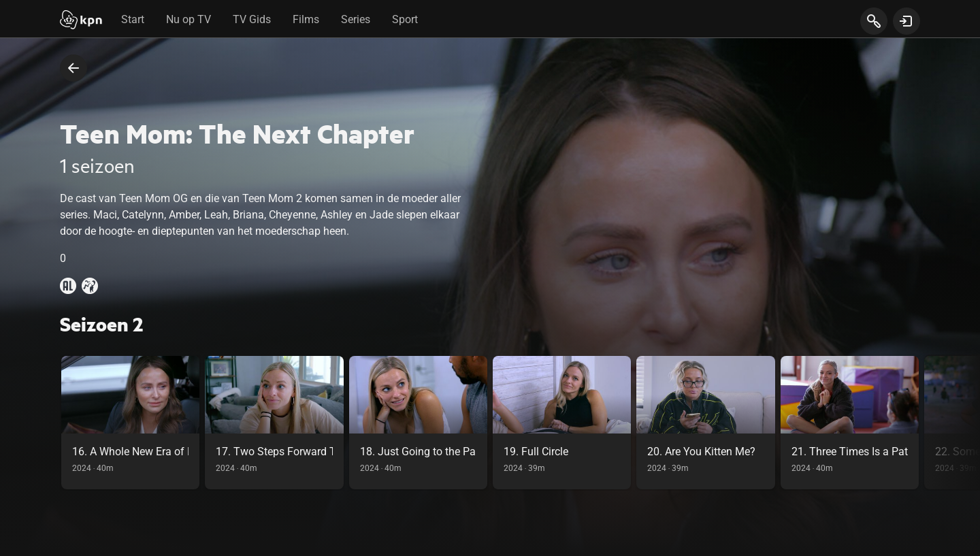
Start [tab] (133, 19)
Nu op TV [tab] (189, 19)
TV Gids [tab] (252, 19)
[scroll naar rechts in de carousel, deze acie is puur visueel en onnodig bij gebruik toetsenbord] (952, 423)
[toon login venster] (906, 21)
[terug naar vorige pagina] (73, 68)
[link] (130, 423)
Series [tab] (356, 19)
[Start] (81, 21)
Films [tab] (306, 19)
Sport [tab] (405, 19)
